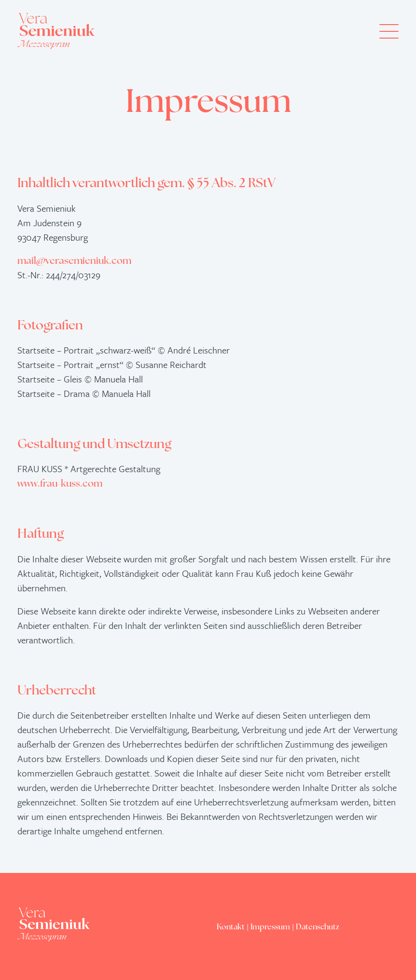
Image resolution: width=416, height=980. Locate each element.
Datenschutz (318, 927)
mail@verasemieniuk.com (74, 261)
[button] (389, 31)
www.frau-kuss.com (60, 484)
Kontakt (231, 927)
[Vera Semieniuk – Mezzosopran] (56, 31)
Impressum (270, 927)
